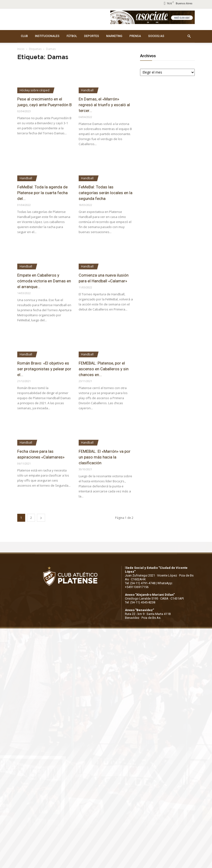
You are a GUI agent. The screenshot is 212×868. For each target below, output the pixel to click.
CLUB (24, 36)
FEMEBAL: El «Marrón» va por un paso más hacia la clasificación (105, 457)
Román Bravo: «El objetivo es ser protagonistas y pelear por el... (44, 369)
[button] (189, 36)
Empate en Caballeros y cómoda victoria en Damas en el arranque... (44, 281)
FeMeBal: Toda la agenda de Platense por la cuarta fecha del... (42, 193)
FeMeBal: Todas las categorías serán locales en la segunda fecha (106, 193)
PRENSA (135, 36)
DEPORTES (92, 36)
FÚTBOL (72, 36)
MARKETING (114, 36)
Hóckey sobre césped (35, 90)
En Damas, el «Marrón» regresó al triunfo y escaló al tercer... (104, 105)
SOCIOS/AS (156, 36)
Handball (87, 90)
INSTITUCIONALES (47, 36)
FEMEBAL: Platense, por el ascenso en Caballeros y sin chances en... (104, 369)
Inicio (21, 49)
